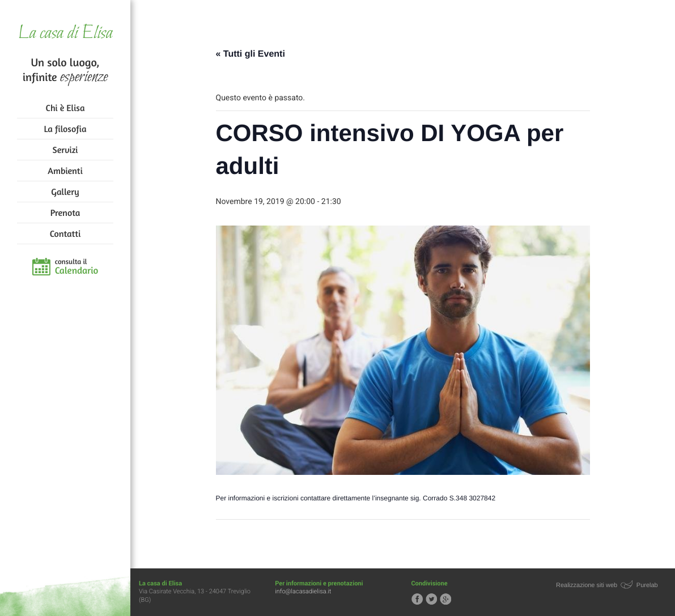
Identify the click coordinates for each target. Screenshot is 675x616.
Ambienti (65, 171)
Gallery (65, 192)
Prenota (65, 213)
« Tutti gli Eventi (251, 54)
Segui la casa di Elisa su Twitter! (431, 599)
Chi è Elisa (65, 108)
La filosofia (65, 129)
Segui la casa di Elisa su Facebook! (417, 599)
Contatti (65, 233)
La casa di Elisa (65, 34)
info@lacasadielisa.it (303, 591)
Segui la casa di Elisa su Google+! (445, 599)
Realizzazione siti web (587, 585)
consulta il (77, 267)
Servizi (65, 150)
